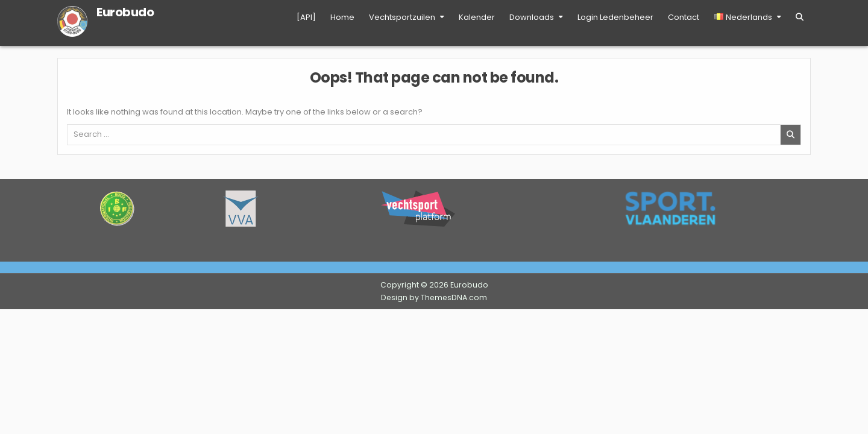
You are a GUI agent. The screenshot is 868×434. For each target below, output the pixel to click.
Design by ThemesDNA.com (434, 297)
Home (342, 17)
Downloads (532, 17)
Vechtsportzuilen (402, 17)
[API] (306, 17)
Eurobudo (125, 12)
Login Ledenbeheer (615, 17)
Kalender (477, 17)
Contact (684, 17)
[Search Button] (800, 17)
